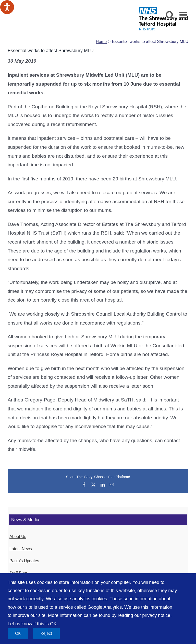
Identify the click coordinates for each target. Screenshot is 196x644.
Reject (46, 633)
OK (18, 633)
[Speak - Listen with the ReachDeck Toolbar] (7, 7)
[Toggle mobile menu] (184, 15)
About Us (18, 537)
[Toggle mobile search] (170, 15)
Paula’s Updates (24, 561)
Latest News (21, 549)
